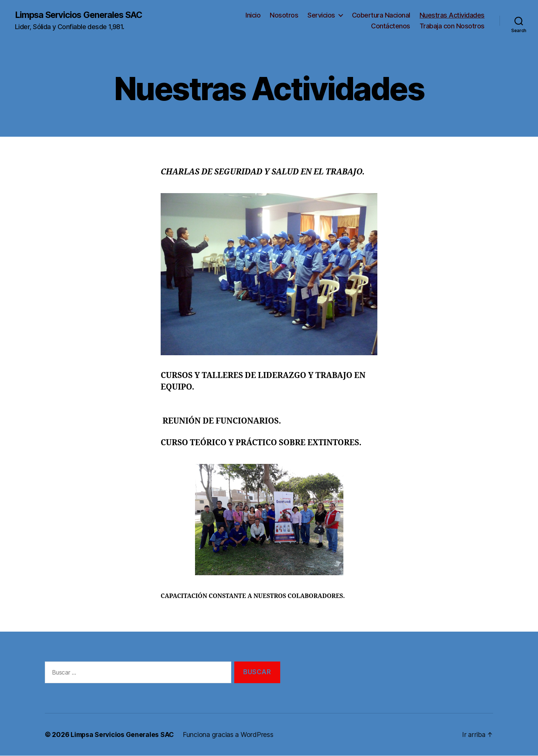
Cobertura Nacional (381, 15)
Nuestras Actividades (452, 15)
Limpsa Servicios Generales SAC (81, 15)
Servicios (321, 15)
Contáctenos (391, 26)
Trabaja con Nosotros (452, 26)
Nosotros (284, 15)
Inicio (253, 15)
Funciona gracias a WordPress (231, 735)
